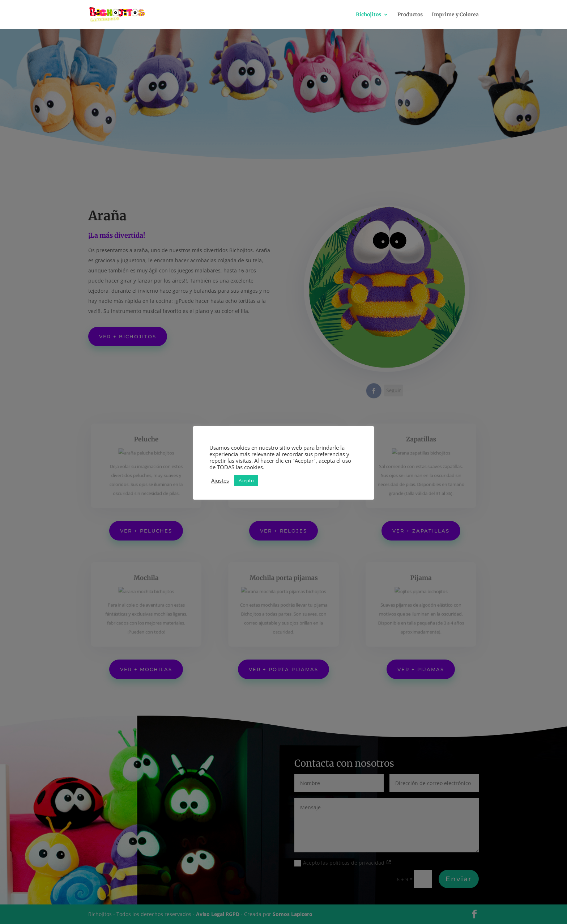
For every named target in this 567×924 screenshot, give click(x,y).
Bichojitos (368, 15)
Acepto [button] (246, 480)
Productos (410, 15)
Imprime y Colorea (455, 15)
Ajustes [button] (220, 480)
